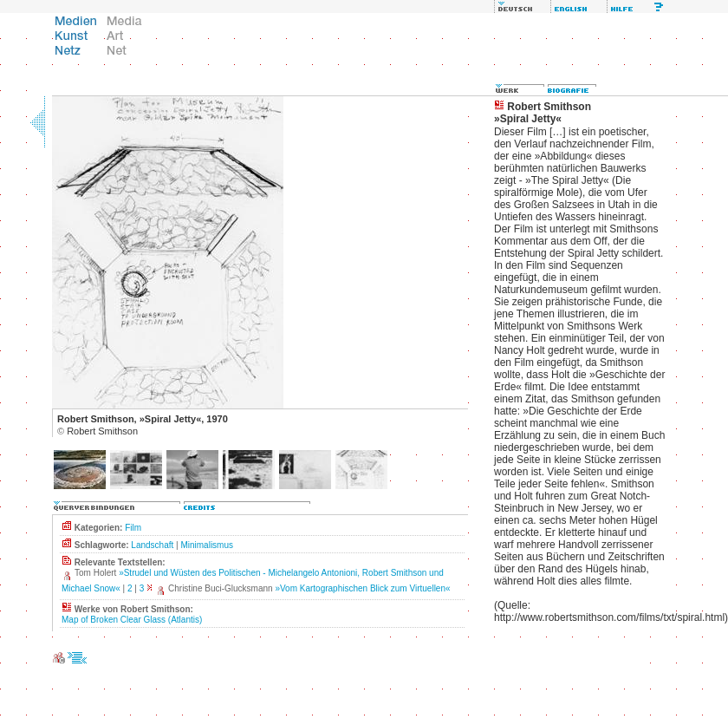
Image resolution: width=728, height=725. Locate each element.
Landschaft (152, 545)
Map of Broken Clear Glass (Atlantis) (132, 620)
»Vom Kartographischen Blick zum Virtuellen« (362, 588)
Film (133, 528)
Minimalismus (207, 545)
